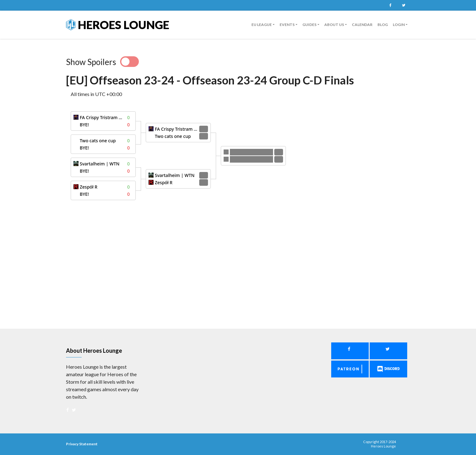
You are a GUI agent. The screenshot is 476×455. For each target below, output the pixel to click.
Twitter (403, 5)
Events (287, 25)
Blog (383, 25)
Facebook (390, 5)
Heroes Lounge (118, 25)
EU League (262, 25)
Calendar (362, 25)
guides (309, 25)
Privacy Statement (82, 444)
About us (334, 25)
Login (399, 25)
